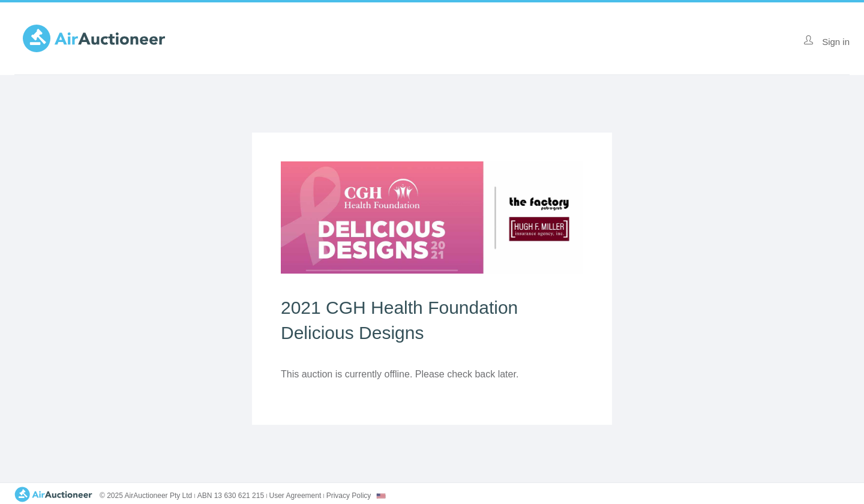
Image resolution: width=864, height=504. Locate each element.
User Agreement (295, 496)
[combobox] (381, 496)
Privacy (349, 496)
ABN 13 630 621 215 (231, 496)
